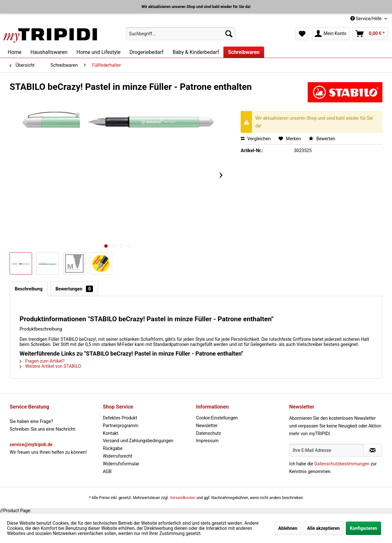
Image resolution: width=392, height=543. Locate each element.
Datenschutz (209, 433)
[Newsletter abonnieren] (373, 450)
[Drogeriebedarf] (146, 52)
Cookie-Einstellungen (217, 418)
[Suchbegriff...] (181, 34)
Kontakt (111, 433)
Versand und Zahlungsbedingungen (138, 441)
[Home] (15, 52)
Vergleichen (256, 139)
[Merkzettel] (302, 34)
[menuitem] (181, 34)
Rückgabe (113, 448)
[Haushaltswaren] (49, 52)
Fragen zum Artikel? (42, 361)
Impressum (207, 441)
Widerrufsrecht (118, 456)
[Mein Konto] (331, 34)
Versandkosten (183, 498)
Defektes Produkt (120, 418)
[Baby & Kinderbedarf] (196, 52)
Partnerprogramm (121, 426)
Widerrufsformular (121, 464)
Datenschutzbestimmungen (342, 464)
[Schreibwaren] (244, 52)
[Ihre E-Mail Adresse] (326, 450)
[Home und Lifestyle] (98, 52)
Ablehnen (288, 528)
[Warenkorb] (370, 34)
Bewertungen (74, 289)
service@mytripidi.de (31, 444)
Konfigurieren (363, 528)
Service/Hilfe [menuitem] (367, 19)
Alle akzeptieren (323, 528)
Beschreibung (29, 289)
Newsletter (207, 426)
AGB (107, 471)
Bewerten (322, 139)
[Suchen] (229, 34)
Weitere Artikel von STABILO (50, 366)
